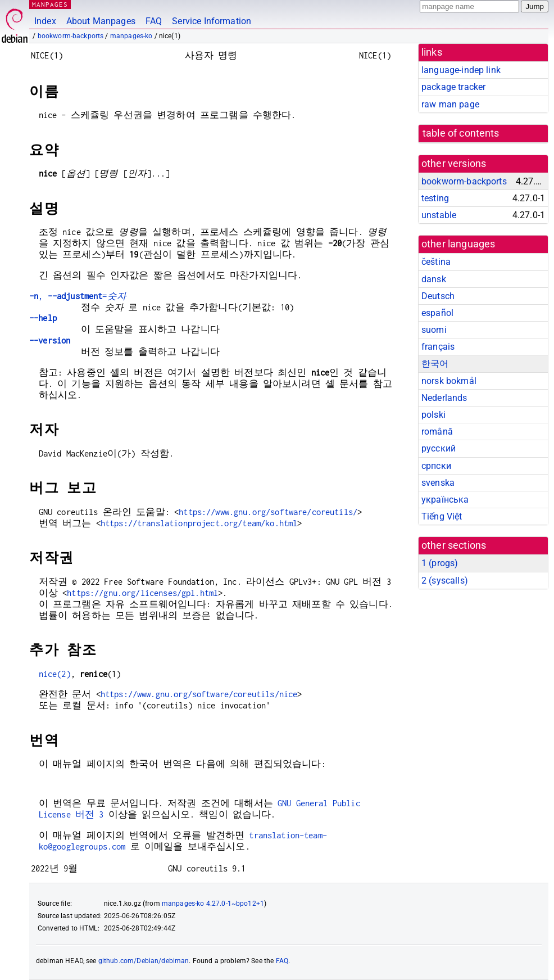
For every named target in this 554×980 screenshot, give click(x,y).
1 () (440, 563)
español (437, 313)
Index (45, 21)
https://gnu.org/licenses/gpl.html (142, 593)
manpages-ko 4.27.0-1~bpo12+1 (213, 904)
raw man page (450, 104)
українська (445, 500)
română (437, 432)
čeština (436, 262)
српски (436, 466)
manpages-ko (131, 36)
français (438, 347)
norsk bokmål (449, 381)
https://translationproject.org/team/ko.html (199, 523)
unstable (439, 215)
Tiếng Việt (442, 516)
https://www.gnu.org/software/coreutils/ (268, 512)
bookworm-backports (71, 36)
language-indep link (461, 70)
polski (433, 415)
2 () (445, 581)
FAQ (154, 21)
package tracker (453, 87)
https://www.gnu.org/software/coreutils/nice (199, 694)
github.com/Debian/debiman (144, 961)
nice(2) (55, 674)
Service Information (212, 21)
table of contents (461, 133)
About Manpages (101, 21)
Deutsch (438, 296)
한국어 (435, 363)
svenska (438, 483)
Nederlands (444, 398)
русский (439, 448)
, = (78, 296)
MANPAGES (50, 4)
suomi (434, 330)
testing (435, 198)
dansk (434, 279)
